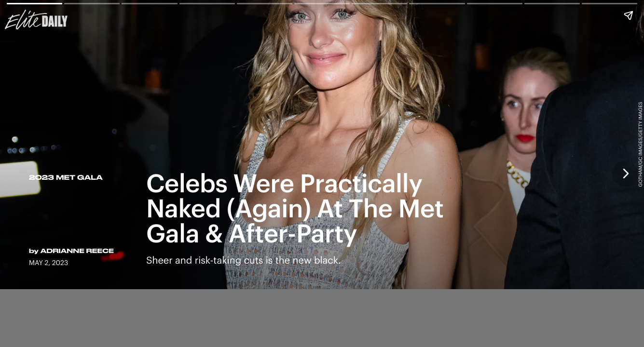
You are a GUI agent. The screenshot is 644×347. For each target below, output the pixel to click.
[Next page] (625, 173)
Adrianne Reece (77, 251)
